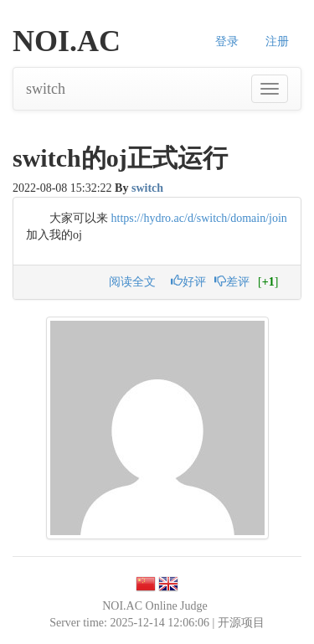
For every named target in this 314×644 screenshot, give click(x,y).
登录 (227, 41)
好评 (188, 282)
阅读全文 (132, 282)
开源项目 (241, 623)
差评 (232, 282)
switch (46, 89)
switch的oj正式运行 (120, 158)
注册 (277, 41)
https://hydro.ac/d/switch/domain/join (199, 218)
